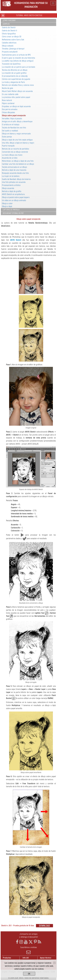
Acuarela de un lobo (10, 158)
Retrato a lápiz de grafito (12, 191)
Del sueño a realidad (10, 131)
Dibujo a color (7, 203)
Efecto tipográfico (9, 34)
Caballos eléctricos (9, 43)
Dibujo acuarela (8, 188)
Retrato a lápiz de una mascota (14, 170)
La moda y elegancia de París (13, 82)
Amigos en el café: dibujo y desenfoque (17, 121)
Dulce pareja (7, 137)
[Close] (54, 963)
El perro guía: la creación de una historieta (18, 58)
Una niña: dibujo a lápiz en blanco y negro (18, 143)
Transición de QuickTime (11, 64)
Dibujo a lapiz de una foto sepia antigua (17, 140)
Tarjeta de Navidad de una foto (14, 128)
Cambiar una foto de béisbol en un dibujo (18, 164)
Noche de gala (7, 88)
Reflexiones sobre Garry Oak (13, 40)
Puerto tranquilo (8, 146)
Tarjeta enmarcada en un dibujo (14, 167)
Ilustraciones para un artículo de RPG (16, 55)
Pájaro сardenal (8, 103)
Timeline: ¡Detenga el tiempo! (13, 49)
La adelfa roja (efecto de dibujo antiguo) (18, 61)
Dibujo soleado (8, 46)
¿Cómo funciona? (9, 20)
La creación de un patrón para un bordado (19, 67)
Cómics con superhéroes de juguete (16, 79)
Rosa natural (7, 100)
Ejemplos (6, 24)
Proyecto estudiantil (10, 52)
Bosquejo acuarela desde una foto (15, 173)
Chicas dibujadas (8, 112)
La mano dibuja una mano (12, 155)
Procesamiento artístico (11, 185)
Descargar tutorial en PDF (13, 213)
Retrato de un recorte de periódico (15, 149)
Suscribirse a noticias (28, 950)
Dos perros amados (10, 109)
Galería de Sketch (9, 28)
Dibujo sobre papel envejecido (14, 115)
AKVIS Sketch (16, 240)
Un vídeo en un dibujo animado (14, 200)
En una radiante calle (10, 94)
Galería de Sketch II (9, 31)
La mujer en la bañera (11, 176)
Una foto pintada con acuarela (14, 182)
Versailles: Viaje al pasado (12, 119)
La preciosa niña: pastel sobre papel (16, 97)
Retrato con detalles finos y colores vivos (18, 85)
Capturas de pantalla (11, 210)
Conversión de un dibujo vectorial (15, 152)
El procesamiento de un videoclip (15, 76)
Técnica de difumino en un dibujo (15, 70)
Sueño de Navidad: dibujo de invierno (16, 179)
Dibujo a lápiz (7, 206)
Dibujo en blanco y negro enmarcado (16, 134)
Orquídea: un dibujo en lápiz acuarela (16, 106)
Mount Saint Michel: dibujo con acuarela (17, 91)
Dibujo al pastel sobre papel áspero (16, 197)
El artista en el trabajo (11, 125)
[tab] (28, 21)
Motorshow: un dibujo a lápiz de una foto (18, 161)
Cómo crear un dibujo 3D (12, 37)
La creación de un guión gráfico (14, 73)
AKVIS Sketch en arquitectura (13, 194)
